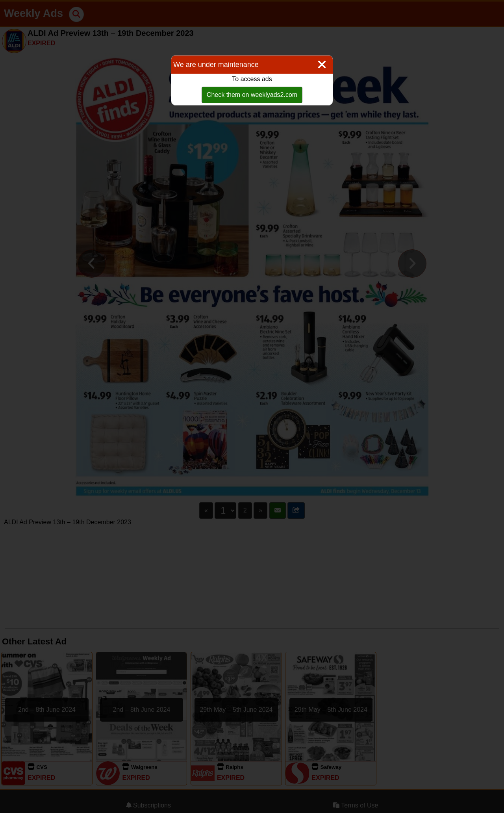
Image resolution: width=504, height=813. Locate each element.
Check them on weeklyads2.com (252, 95)
